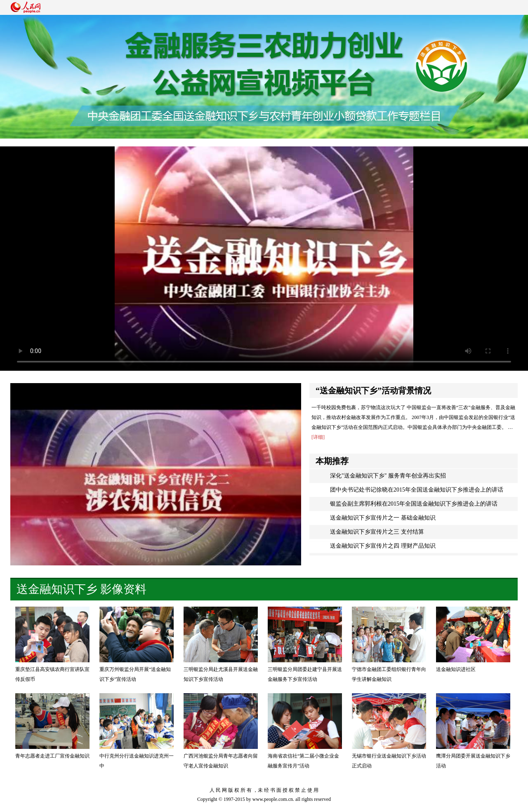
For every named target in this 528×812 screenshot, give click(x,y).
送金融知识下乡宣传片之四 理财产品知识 (383, 546)
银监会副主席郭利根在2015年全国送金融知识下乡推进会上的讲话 (414, 504)
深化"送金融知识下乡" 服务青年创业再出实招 (388, 476)
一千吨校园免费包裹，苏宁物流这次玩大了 (358, 407)
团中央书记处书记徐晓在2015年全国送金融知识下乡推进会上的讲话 (417, 490)
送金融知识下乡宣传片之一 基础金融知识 (383, 518)
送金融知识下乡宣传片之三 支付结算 (377, 532)
